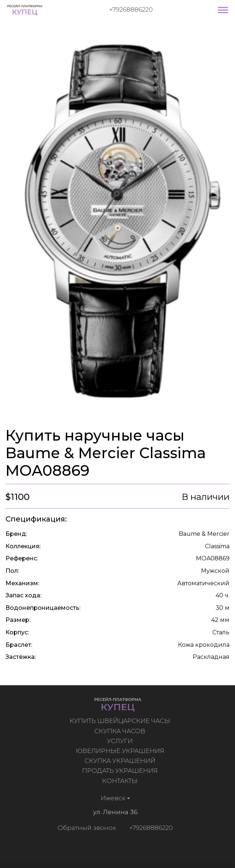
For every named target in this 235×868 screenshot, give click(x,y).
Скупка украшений (121, 761)
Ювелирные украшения (121, 751)
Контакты (121, 781)
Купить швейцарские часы (121, 721)
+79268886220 (131, 10)
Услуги (121, 741)
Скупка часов (121, 731)
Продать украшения (121, 771)
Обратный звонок (86, 828)
